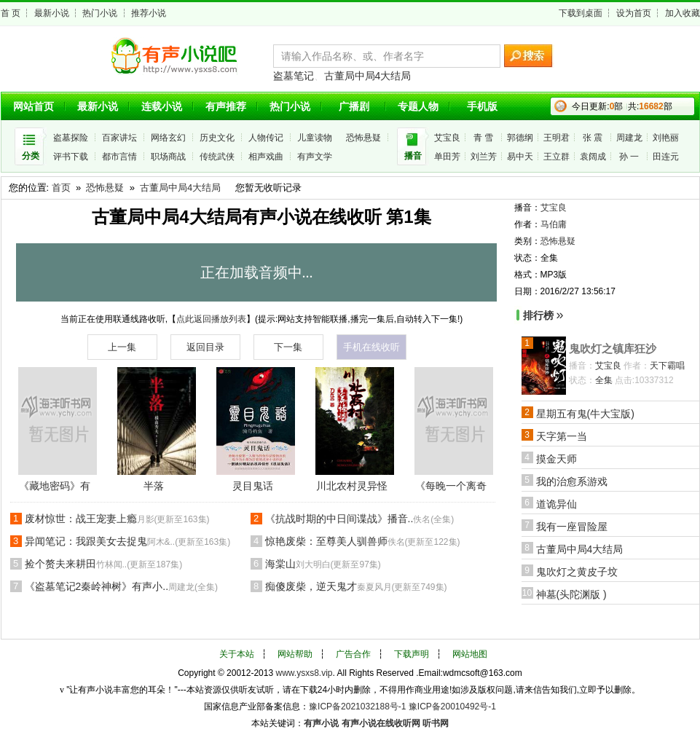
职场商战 (168, 157)
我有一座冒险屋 (572, 527)
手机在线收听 (371, 347)
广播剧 (354, 106)
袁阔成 (593, 157)
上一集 (122, 347)
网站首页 (34, 106)
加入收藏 (683, 13)
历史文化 (217, 138)
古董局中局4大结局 (368, 76)
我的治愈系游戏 (572, 481)
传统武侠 (217, 157)
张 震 (593, 138)
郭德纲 (520, 138)
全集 (604, 380)
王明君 (557, 138)
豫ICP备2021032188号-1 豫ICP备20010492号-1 (402, 707)
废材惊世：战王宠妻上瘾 (117, 519)
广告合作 (353, 654)
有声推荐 (226, 106)
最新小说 (52, 13)
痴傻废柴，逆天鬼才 (356, 586)
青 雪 (483, 138)
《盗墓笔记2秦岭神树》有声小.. (122, 586)
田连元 (666, 157)
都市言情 (119, 157)
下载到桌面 (581, 13)
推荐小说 (149, 13)
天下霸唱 (667, 366)
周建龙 (629, 138)
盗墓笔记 (294, 76)
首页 (61, 188)
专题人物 (418, 106)
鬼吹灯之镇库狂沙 (613, 349)
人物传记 (266, 138)
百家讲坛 (119, 138)
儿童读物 (315, 138)
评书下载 (71, 157)
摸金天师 (557, 459)
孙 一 (629, 157)
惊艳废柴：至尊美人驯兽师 (363, 541)
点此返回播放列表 (211, 319)
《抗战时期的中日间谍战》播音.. (360, 519)
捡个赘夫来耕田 (104, 564)
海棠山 (323, 564)
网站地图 (470, 654)
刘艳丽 (666, 138)
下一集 (288, 347)
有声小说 (321, 723)
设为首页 (634, 13)
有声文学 (315, 157)
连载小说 (162, 106)
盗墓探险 (71, 138)
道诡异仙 (557, 504)
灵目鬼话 (253, 486)
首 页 (11, 13)
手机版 (482, 106)
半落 (154, 486)
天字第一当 (562, 436)
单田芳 (447, 157)
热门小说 (100, 13)
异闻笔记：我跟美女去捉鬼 (128, 541)
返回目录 (205, 347)
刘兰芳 (484, 157)
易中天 (520, 157)
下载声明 (412, 654)
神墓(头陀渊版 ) (571, 594)
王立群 (557, 157)
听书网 (436, 723)
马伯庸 (554, 224)
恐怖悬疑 (363, 138)
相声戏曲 (266, 157)
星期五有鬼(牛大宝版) (585, 414)
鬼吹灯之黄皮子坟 (577, 572)
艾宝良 (447, 138)
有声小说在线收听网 (381, 723)
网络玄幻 (168, 138)
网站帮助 (295, 654)
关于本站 (237, 654)
